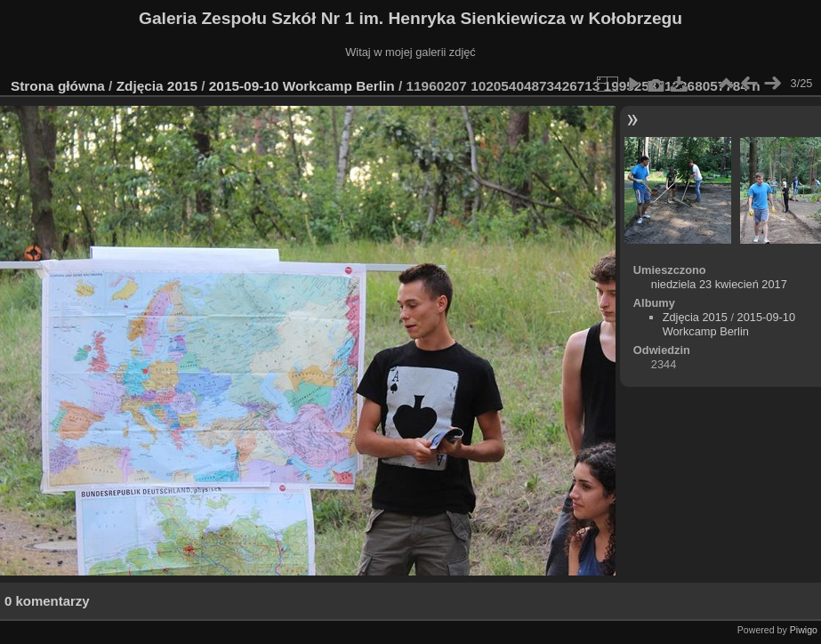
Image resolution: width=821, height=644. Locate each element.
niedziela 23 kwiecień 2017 (719, 284)
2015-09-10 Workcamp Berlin (304, 86)
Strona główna (58, 86)
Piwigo (804, 630)
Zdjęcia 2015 (157, 86)
